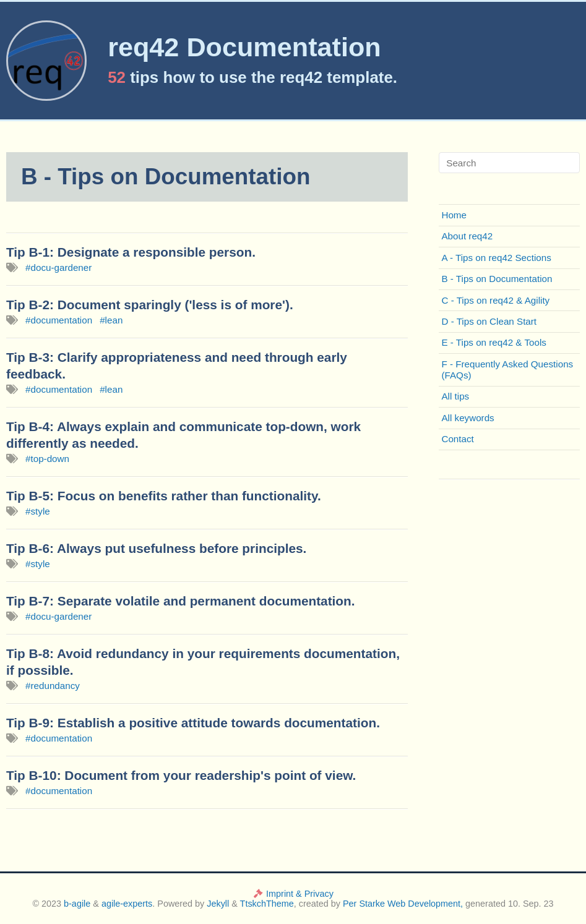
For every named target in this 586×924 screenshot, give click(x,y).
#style (38, 511)
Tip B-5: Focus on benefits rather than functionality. (164, 496)
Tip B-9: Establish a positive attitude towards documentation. (193, 723)
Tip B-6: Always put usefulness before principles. (156, 548)
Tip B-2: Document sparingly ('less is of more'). (150, 305)
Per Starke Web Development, (403, 904)
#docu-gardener (58, 267)
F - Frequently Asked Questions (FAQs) (507, 370)
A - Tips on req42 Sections (496, 258)
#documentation (59, 320)
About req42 (467, 236)
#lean (111, 320)
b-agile (78, 904)
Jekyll (218, 904)
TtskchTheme (267, 904)
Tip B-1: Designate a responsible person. (131, 252)
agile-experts (127, 904)
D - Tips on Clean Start (489, 321)
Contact (457, 439)
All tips (455, 396)
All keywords (468, 418)
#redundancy (53, 686)
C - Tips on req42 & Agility (495, 300)
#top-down (47, 459)
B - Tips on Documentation (497, 279)
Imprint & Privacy (293, 894)
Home (454, 215)
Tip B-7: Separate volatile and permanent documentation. (181, 601)
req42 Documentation (244, 47)
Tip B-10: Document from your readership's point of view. (181, 775)
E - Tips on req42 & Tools (493, 342)
